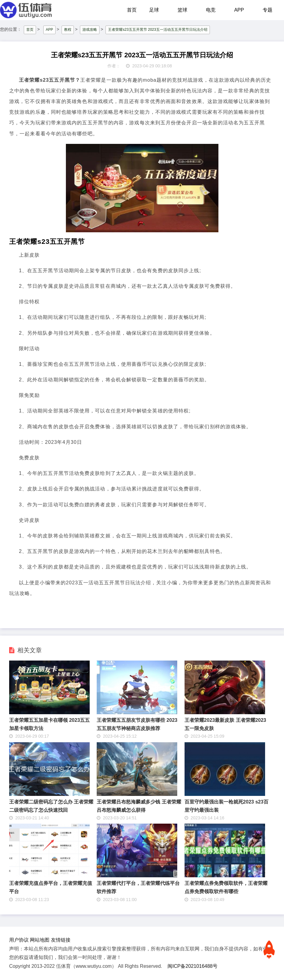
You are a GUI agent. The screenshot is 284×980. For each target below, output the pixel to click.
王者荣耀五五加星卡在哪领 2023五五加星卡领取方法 (49, 724)
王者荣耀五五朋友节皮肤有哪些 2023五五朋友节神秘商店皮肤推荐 (137, 724)
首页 (132, 10)
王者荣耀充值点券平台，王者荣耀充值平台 (51, 887)
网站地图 (40, 940)
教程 (68, 30)
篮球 (182, 10)
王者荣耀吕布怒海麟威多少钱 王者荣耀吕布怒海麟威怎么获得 (139, 806)
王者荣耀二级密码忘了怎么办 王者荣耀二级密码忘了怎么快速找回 (51, 806)
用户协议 (19, 940)
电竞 (211, 10)
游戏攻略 (90, 30)
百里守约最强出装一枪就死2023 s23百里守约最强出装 (226, 806)
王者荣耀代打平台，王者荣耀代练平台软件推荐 (138, 887)
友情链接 (61, 940)
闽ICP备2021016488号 (192, 966)
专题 (268, 10)
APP (239, 10)
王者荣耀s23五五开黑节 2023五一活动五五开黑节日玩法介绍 (158, 30)
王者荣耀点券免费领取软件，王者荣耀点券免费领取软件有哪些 (226, 887)
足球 (154, 10)
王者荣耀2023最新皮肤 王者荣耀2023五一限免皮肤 (225, 724)
